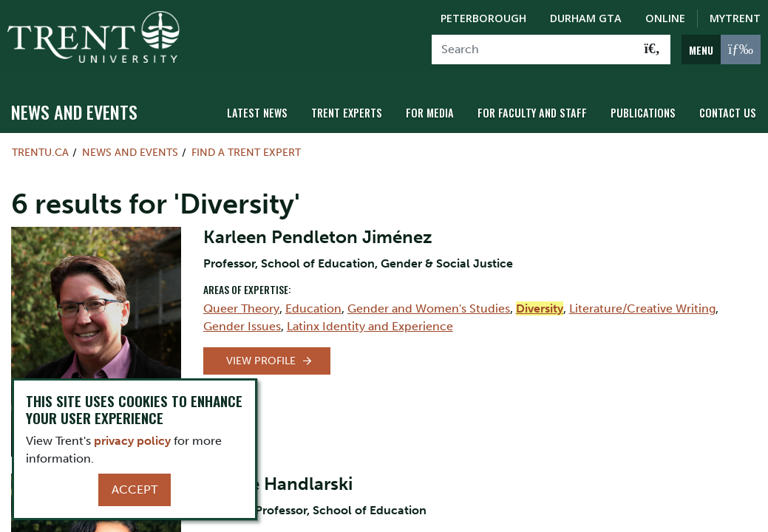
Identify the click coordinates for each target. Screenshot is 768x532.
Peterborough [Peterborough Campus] (483, 18)
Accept (135, 490)
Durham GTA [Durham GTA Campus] (586, 18)
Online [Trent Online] (665, 18)
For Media (430, 113)
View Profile (261, 361)
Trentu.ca (40, 152)
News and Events (74, 112)
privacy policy (132, 441)
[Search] (533, 50)
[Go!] (652, 50)
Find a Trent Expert (246, 152)
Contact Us (728, 113)
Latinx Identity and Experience (370, 326)
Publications (643, 113)
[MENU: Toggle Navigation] (721, 50)
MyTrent (735, 18)
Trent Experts (347, 113)
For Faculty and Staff (532, 113)
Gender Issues (242, 326)
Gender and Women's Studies (429, 308)
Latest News (257, 113)
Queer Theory (241, 308)
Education (313, 308)
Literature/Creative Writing (642, 308)
